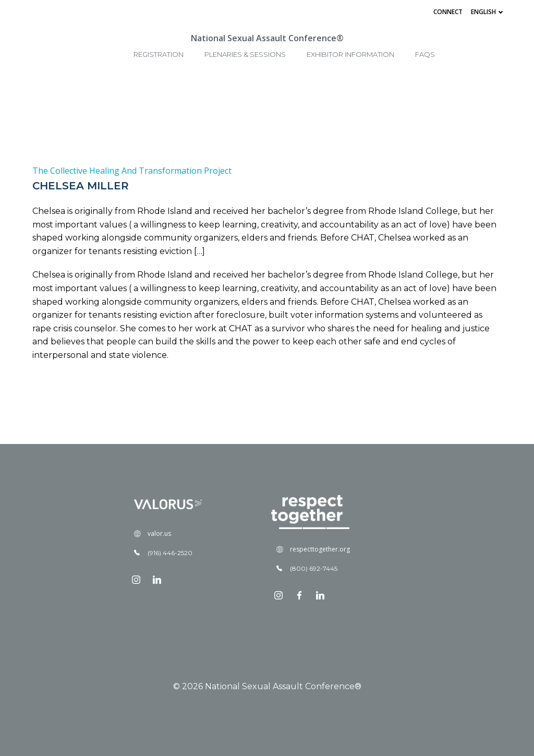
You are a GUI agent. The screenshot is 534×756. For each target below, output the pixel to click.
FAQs (425, 54)
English (488, 12)
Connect (448, 12)
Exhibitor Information (350, 54)
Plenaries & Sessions (245, 54)
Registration (159, 54)
